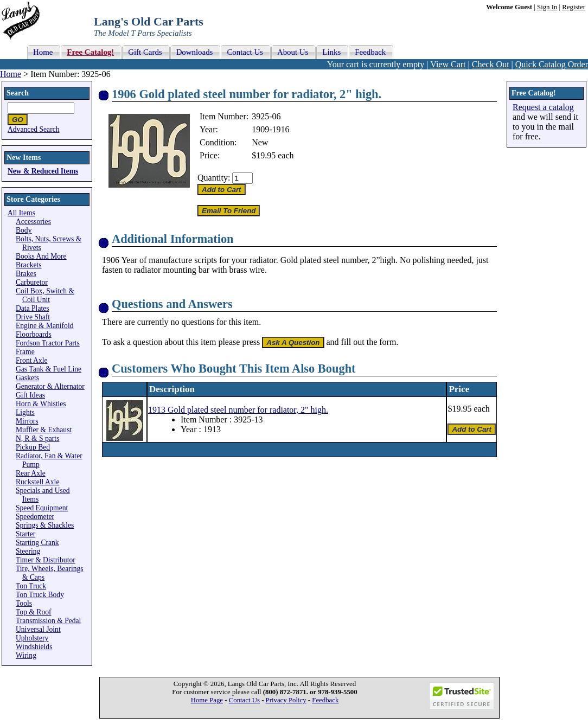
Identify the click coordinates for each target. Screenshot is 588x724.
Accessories (33, 222)
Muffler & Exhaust (44, 430)
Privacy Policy (286, 700)
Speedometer (35, 517)
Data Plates (33, 308)
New (260, 142)
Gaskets (27, 378)
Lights (25, 412)
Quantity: (214, 178)
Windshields (34, 647)
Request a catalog (543, 107)
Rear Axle (31, 473)
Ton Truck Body (40, 595)
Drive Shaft (33, 317)
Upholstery (32, 638)
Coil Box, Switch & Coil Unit (45, 295)
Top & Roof (34, 612)
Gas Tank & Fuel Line (49, 369)
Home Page (207, 700)
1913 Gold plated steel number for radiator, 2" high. (238, 410)
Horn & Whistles (41, 404)
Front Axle (32, 360)
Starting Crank (37, 543)
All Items (21, 213)
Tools (24, 603)
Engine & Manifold (44, 326)
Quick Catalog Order (552, 64)
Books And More (41, 256)
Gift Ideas (30, 395)
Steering (28, 551)
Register (574, 7)
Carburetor (32, 282)
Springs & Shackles (45, 525)
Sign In (547, 7)
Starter (25, 534)
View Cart (448, 64)
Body (24, 230)
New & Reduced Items (43, 171)
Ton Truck (31, 586)
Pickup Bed (33, 447)
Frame (25, 352)
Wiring (26, 655)
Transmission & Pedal (48, 621)
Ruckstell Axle (37, 482)
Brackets (29, 265)
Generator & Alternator (50, 386)
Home (11, 74)
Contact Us (244, 700)
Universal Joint (38, 629)
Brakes (26, 274)
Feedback (325, 700)
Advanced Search (34, 129)
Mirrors (27, 421)
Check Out (491, 64)
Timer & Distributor (46, 560)
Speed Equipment (42, 508)
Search (18, 93)
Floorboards (34, 334)
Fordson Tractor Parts (48, 343)
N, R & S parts (37, 438)
